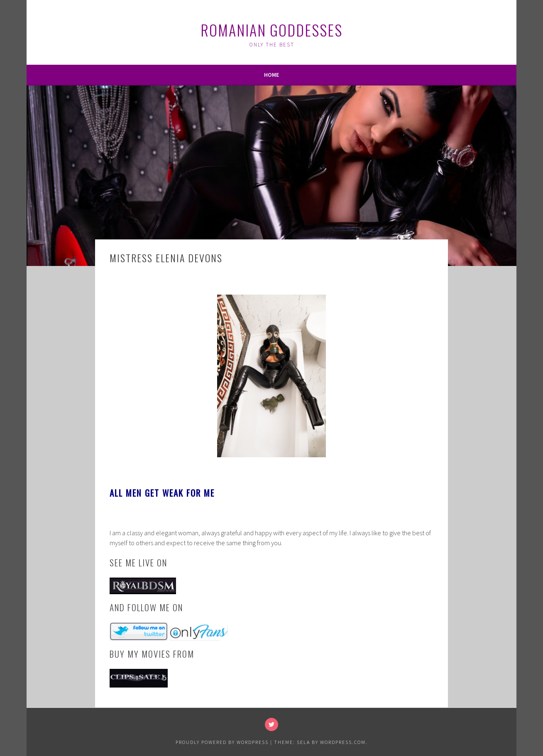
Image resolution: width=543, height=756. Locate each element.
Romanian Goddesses (271, 30)
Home (271, 75)
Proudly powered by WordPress (222, 742)
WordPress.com (343, 742)
